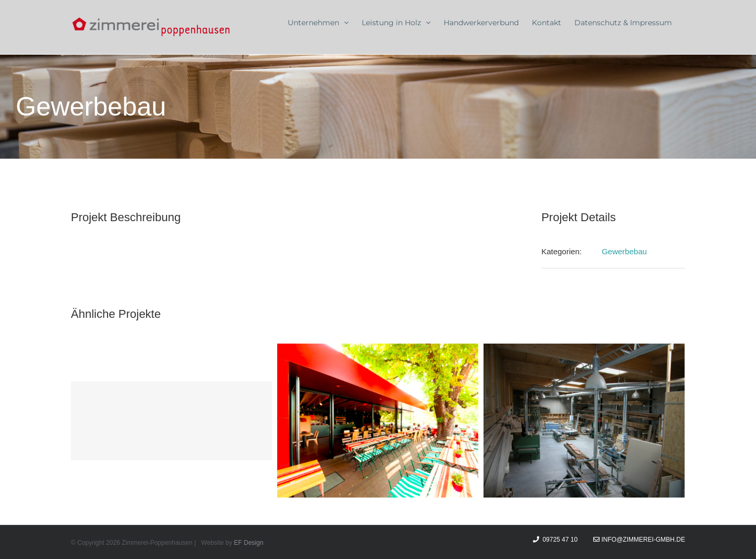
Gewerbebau (624, 251)
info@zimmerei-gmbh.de (639, 540)
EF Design (249, 543)
